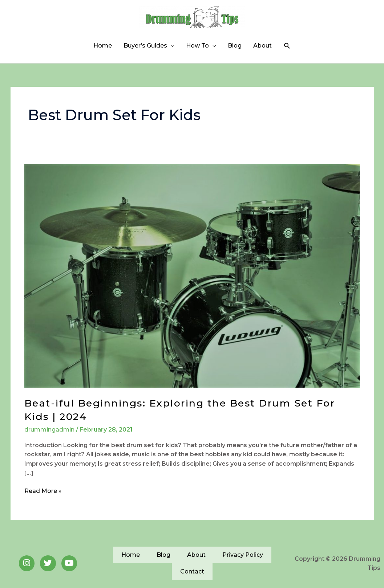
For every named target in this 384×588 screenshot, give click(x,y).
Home (103, 50)
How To (197, 50)
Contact (192, 576)
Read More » (43, 495)
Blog (235, 50)
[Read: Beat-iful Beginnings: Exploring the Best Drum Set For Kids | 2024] (192, 280)
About (262, 50)
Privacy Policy (243, 559)
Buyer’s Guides (145, 50)
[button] (287, 50)
